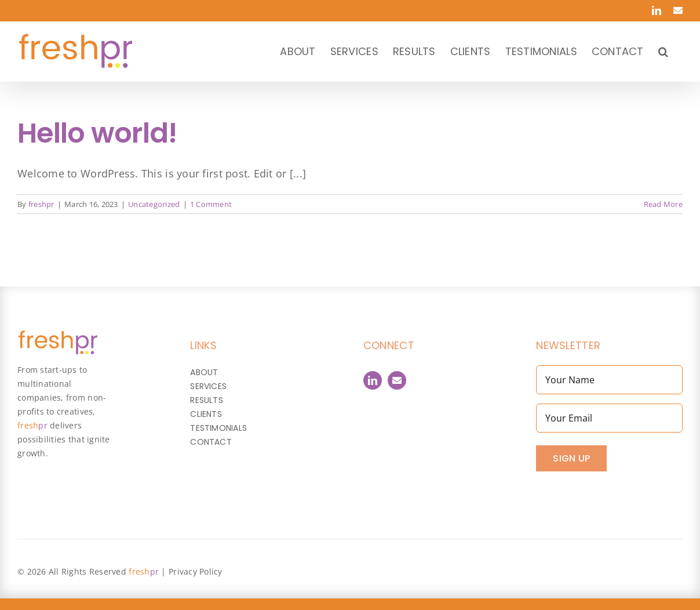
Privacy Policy (196, 571)
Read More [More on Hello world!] (663, 204)
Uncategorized (154, 204)
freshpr (41, 204)
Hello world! (97, 133)
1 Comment (211, 204)
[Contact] (397, 380)
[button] (663, 51)
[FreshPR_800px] (58, 335)
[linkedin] (373, 380)
